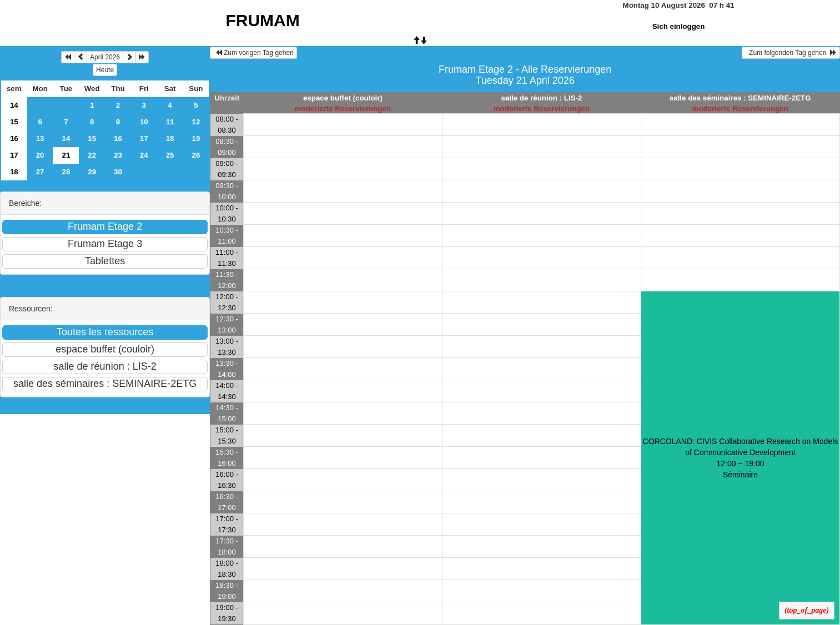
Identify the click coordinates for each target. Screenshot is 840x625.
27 (40, 172)
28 (66, 172)
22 (92, 155)
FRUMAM (262, 20)
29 (92, 172)
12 (196, 122)
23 (118, 155)
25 (170, 155)
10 (144, 122)
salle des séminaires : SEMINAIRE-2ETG (740, 98)
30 (118, 172)
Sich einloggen (679, 26)
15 (14, 122)
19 (196, 138)
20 (40, 155)
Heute (105, 70)
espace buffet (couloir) (343, 98)
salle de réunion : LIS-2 (541, 98)
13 (40, 138)
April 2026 (105, 57)
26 (196, 155)
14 (14, 105)
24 (144, 155)
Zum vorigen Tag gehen (253, 53)
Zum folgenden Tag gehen (791, 53)
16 (14, 138)
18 (170, 138)
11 (170, 122)
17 (144, 138)
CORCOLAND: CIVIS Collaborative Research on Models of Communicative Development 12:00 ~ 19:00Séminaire (741, 458)
